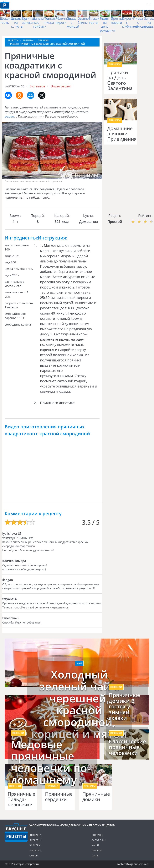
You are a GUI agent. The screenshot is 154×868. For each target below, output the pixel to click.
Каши (95, 845)
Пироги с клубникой (130, 23)
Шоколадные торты (10, 21)
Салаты (97, 850)
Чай (79, 663)
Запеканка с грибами (41, 23)
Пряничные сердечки (58, 797)
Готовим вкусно (16, 833)
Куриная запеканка (30, 21)
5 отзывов (37, 86)
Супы (95, 856)
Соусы (34, 856)
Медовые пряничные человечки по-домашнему (51, 762)
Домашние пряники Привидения (121, 134)
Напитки (35, 850)
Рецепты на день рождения (108, 25)
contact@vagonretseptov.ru (133, 864)
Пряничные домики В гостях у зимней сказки (125, 707)
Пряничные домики (96, 797)
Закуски (35, 845)
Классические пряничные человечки (127, 747)
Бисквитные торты (98, 21)
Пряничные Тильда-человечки (21, 799)
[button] (149, 5)
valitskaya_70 (14, 86)
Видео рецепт (61, 86)
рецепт (10, 116)
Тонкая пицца (50, 21)
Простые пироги (118, 21)
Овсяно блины (83, 21)
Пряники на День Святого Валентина (120, 80)
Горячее (97, 835)
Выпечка (35, 835)
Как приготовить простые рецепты (5, 5)
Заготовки (99, 840)
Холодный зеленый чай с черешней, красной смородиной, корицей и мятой (79, 704)
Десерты (35, 840)
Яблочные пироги (63, 21)
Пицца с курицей (73, 23)
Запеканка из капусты (19, 23)
